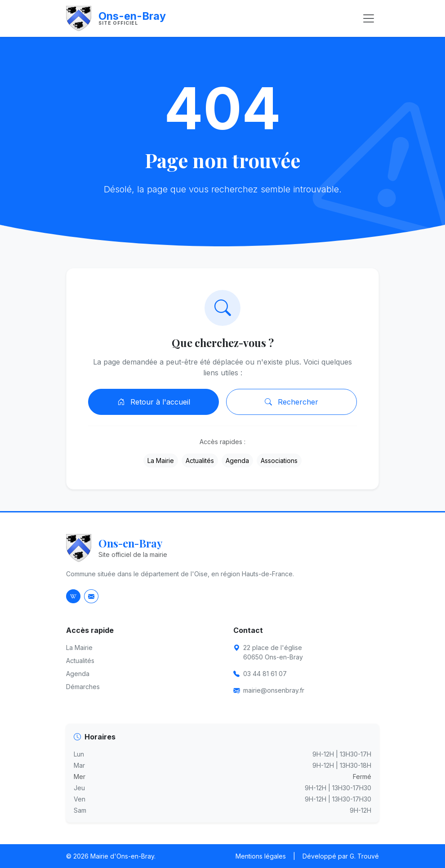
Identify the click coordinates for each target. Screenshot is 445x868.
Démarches (83, 687)
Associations (279, 461)
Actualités (200, 461)
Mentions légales (261, 856)
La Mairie (161, 461)
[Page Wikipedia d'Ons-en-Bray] (73, 596)
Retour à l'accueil (154, 402)
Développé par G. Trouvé (341, 856)
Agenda (237, 461)
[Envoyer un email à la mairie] (91, 596)
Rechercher (291, 402)
